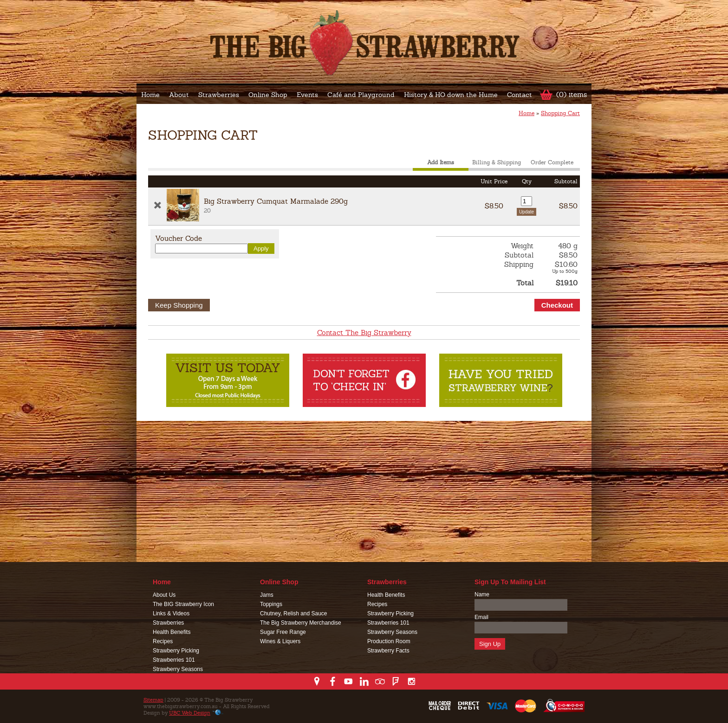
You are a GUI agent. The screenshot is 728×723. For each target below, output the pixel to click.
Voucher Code (179, 238)
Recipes (163, 641)
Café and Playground (361, 95)
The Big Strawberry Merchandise (301, 623)
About (179, 95)
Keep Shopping (179, 305)
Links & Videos (171, 613)
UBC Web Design (190, 713)
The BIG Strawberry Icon (183, 604)
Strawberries (219, 95)
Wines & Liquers (280, 641)
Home (150, 95)
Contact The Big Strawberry (364, 332)
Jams (267, 595)
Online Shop (268, 95)
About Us (164, 595)
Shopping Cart (560, 113)
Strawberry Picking (176, 651)
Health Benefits (172, 632)
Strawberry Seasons (178, 669)
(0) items (572, 94)
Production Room (389, 641)
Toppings (271, 604)
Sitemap (153, 700)
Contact (520, 95)
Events (307, 95)
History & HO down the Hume (451, 95)
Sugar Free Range (283, 632)
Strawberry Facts (388, 651)
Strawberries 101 (174, 660)
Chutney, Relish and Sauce (294, 613)
